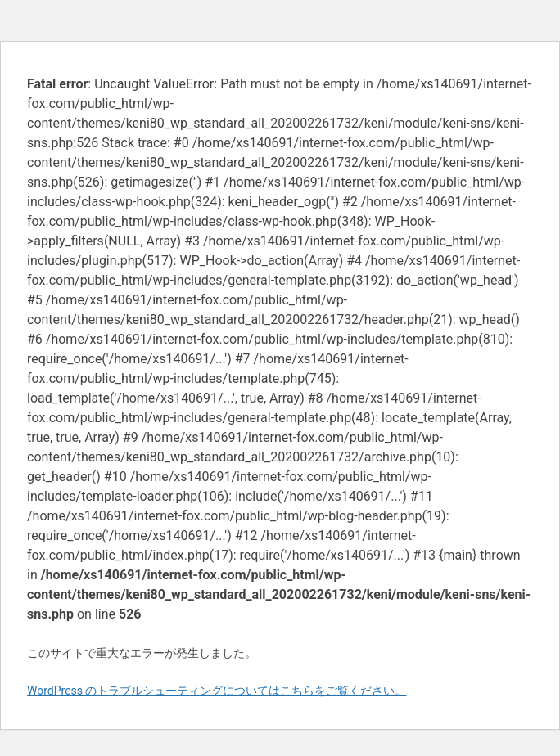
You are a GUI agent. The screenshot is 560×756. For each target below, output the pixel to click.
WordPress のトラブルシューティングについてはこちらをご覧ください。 (217, 691)
